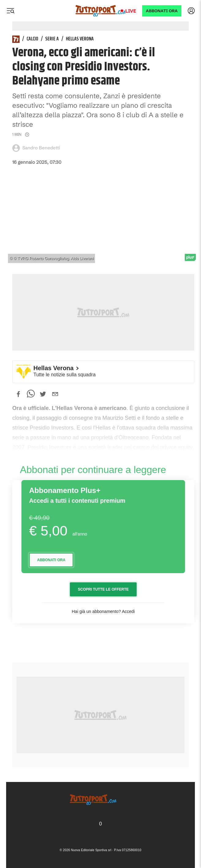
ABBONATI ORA (162, 11)
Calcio (32, 39)
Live (131, 11)
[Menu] (10, 11)
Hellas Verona (80, 39)
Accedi (128, 611)
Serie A (52, 39)
